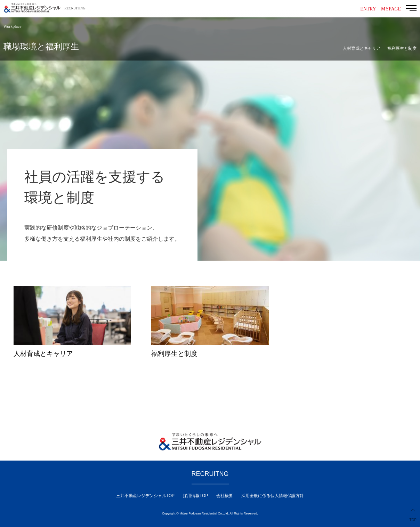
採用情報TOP (195, 496)
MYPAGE (391, 9)
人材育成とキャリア (362, 48)
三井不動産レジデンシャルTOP (145, 496)
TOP (413, 520)
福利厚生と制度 (402, 48)
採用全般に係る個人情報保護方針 (273, 496)
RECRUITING (75, 8)
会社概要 (225, 496)
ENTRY (367, 9)
